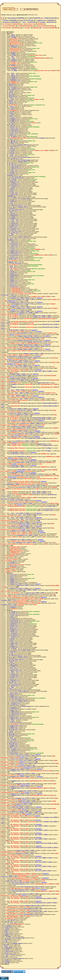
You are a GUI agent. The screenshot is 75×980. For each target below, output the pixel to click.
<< (16, 9)
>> (22, 9)
